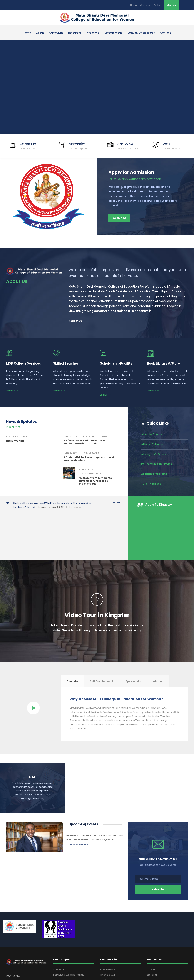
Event (99, 474)
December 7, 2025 (17, 436)
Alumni (133, 5)
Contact (165, 33)
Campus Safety (62, 935)
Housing (105, 941)
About (40, 33)
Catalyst (152, 930)
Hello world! (15, 441)
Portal (157, 5)
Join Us (172, 5)
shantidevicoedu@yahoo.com (23, 947)
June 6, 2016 (71, 436)
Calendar (145, 5)
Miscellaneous (113, 33)
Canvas (151, 924)
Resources (75, 33)
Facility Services (63, 946)
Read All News (13, 427)
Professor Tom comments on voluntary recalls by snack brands (95, 481)
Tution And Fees (151, 484)
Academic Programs (154, 474)
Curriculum (56, 33)
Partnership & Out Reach (157, 464)
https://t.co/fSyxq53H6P (51, 507)
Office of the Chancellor (67, 941)
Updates (94, 453)
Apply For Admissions (160, 946)
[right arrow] (118, 503)
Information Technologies (115, 946)
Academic (93, 33)
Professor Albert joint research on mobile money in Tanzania (85, 442)
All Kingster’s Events (154, 454)
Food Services (108, 935)
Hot (85, 453)
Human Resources (64, 951)
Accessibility (107, 924)
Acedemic (59, 924)
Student (102, 436)
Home (27, 33)
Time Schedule (156, 941)
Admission (89, 436)
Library (151, 935)
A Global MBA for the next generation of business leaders (89, 459)
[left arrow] (114, 503)
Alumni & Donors (152, 434)
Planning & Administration (68, 930)
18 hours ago (73, 507)
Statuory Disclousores (141, 33)
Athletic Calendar (152, 444)
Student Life (107, 951)
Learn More (12, 391)
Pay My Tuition (156, 951)
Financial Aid (107, 930)
